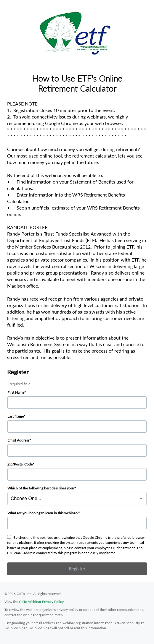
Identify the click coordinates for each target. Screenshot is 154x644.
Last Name (16, 416)
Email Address (18, 440)
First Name (16, 392)
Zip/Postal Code (20, 464)
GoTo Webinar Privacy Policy (41, 602)
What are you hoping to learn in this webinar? (43, 513)
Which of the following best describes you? (41, 488)
